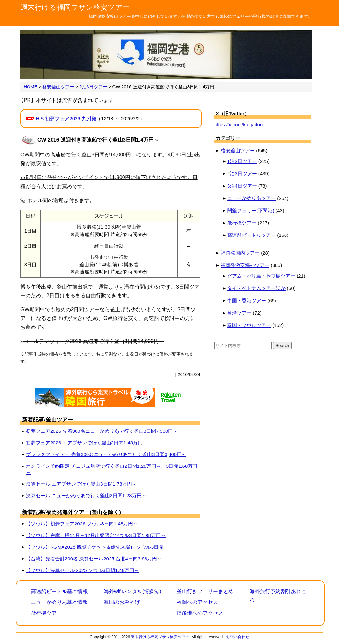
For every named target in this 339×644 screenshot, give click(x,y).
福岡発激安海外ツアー (245, 265)
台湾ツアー (239, 313)
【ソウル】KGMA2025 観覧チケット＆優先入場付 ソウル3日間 (95, 547)
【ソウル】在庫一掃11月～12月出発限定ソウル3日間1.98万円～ (96, 535)
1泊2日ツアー (242, 161)
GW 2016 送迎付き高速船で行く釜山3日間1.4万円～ (98, 140)
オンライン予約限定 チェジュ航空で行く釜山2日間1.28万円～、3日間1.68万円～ (112, 469)
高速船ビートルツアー (251, 235)
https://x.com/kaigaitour (239, 125)
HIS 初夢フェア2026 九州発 (66, 118)
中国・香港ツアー (247, 300)
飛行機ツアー (242, 223)
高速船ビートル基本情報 (59, 591)
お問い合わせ (238, 637)
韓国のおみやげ (122, 602)
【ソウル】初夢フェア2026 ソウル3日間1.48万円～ (82, 524)
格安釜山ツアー (238, 150)
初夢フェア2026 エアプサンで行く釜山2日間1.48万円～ (87, 443)
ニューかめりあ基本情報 (59, 602)
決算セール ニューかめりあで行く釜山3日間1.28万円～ (86, 495)
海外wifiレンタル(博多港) (133, 591)
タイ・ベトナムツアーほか (256, 288)
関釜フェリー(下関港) (251, 210)
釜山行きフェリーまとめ (205, 591)
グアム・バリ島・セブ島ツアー (261, 276)
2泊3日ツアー (242, 173)
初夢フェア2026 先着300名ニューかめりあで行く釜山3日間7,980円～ (102, 431)
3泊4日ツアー (242, 186)
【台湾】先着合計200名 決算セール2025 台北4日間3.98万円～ (94, 559)
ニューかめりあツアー (251, 198)
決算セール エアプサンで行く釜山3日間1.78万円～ (81, 484)
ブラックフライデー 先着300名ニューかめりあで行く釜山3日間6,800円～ (106, 454)
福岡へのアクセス (197, 602)
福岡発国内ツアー (240, 253)
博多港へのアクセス (200, 613)
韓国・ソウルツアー (249, 325)
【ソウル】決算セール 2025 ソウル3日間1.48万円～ (82, 570)
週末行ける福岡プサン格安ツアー (75, 7)
